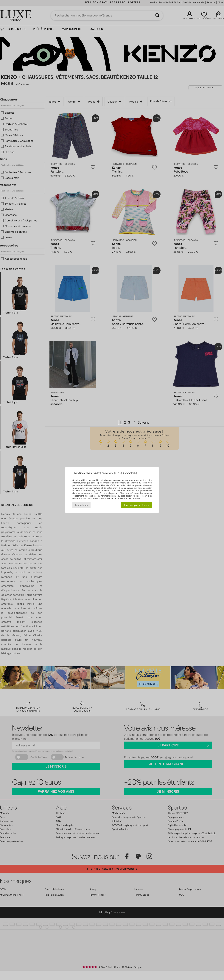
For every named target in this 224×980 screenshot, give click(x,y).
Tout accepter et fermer (136, 505)
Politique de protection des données (122, 498)
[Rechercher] (157, 16)
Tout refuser (81, 505)
